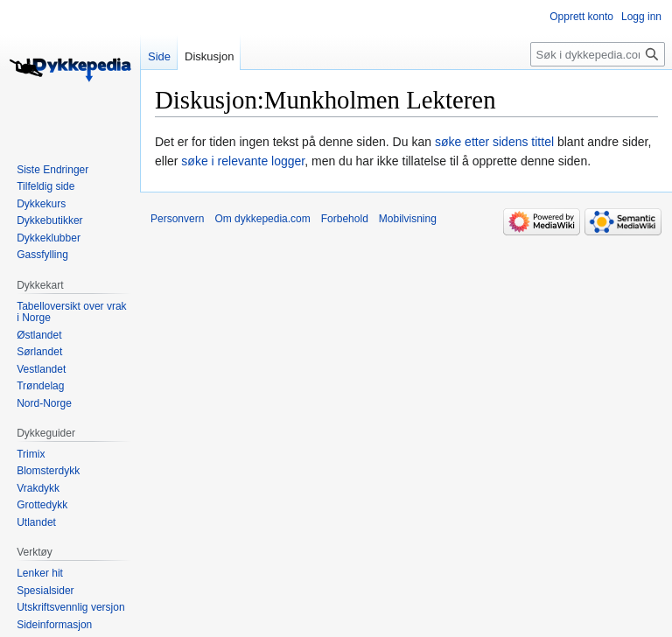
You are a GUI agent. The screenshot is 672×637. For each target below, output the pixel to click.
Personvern (177, 219)
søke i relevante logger (243, 161)
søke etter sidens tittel (494, 142)
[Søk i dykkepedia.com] (598, 54)
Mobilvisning (408, 219)
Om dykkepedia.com (262, 219)
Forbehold (345, 219)
